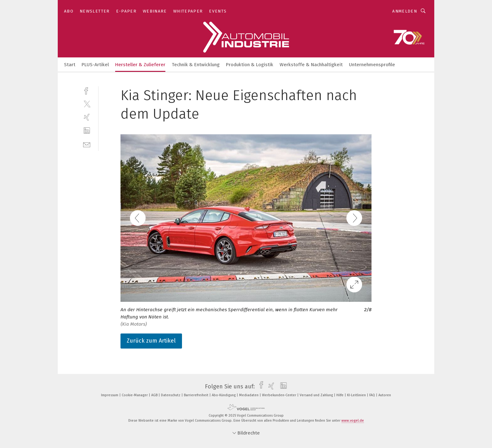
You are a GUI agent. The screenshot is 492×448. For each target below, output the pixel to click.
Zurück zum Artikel (151, 341)
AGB (155, 395)
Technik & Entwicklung (196, 65)
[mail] (87, 144)
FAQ (373, 395)
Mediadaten (249, 395)
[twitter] (87, 104)
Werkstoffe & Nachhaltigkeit (311, 65)
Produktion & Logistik (250, 65)
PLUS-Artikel (95, 65)
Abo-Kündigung (224, 395)
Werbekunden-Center (280, 395)
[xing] (87, 117)
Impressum (110, 395)
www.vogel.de (353, 421)
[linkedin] (87, 131)
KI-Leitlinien (357, 395)
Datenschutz (171, 395)
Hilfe (340, 395)
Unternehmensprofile (372, 65)
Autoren (385, 395)
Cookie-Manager (135, 395)
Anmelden (405, 11)
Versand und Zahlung (317, 395)
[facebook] (87, 90)
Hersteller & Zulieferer (140, 65)
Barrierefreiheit (197, 395)
